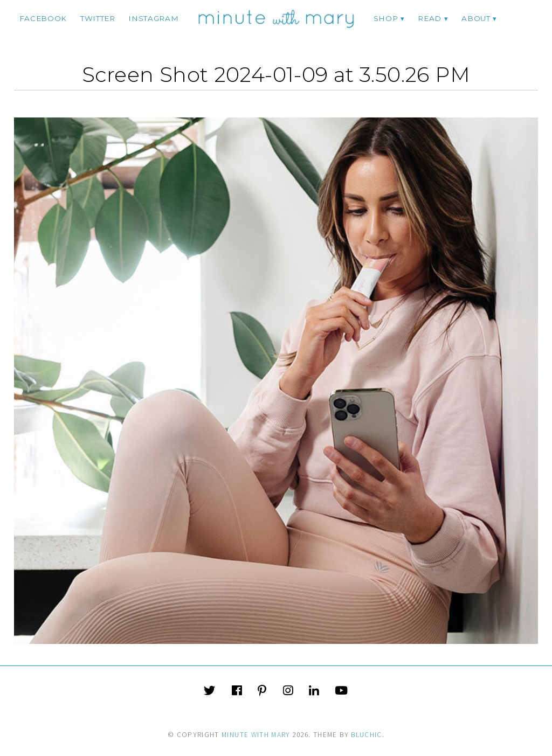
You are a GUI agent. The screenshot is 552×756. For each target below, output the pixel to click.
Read (430, 18)
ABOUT (476, 18)
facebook (43, 18)
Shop (386, 18)
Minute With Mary (256, 735)
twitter (98, 18)
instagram (153, 18)
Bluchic (366, 735)
